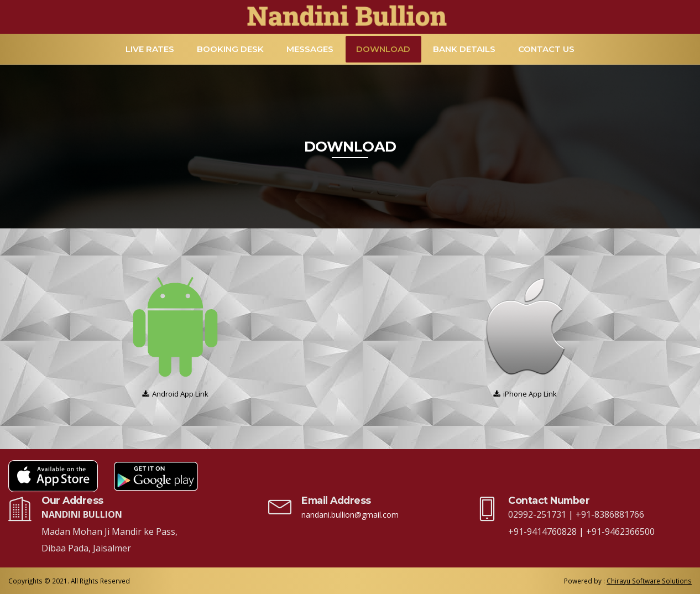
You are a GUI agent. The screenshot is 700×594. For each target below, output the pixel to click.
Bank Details (464, 49)
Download (383, 49)
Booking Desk (230, 49)
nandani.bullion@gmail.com (350, 515)
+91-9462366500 (620, 532)
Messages (310, 49)
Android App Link (180, 394)
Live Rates (150, 49)
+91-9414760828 (544, 532)
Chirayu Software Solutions (649, 581)
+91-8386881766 (610, 514)
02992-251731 (538, 514)
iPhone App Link (530, 394)
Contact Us (546, 49)
